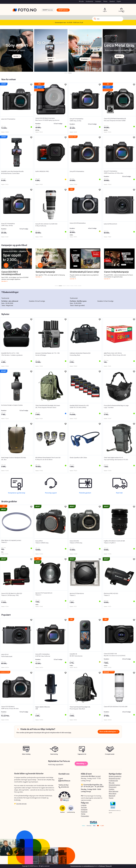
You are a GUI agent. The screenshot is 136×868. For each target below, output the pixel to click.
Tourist (111, 798)
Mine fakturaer (114, 791)
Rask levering (54, 754)
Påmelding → (81, 764)
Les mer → (17, 56)
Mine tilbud (112, 794)
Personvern (113, 787)
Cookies (112, 789)
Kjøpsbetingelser (114, 785)
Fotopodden (85, 816)
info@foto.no (66, 781)
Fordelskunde (113, 781)
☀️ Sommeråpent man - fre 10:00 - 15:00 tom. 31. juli (68, 23)
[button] (68, 797)
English (119, 1)
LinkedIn (84, 805)
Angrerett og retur (115, 779)
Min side (81, 1)
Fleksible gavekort (85, 493)
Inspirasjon (98, 1)
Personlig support (51, 493)
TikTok (83, 814)
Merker (105, 1)
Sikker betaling (26, 754)
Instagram (84, 810)
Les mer (4, 281)
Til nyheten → (85, 59)
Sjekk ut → (119, 56)
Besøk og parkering (115, 776)
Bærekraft (112, 796)
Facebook (84, 812)
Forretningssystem (76, 866)
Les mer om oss (21, 804)
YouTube (84, 808)
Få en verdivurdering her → (109, 732)
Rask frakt (119, 493)
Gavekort (112, 1)
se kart (98, 776)
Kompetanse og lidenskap (17, 493)
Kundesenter (89, 1)
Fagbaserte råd (82, 754)
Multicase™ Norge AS (105, 866)
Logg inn (105, 9)
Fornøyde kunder (110, 754)
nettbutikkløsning (89, 866)
